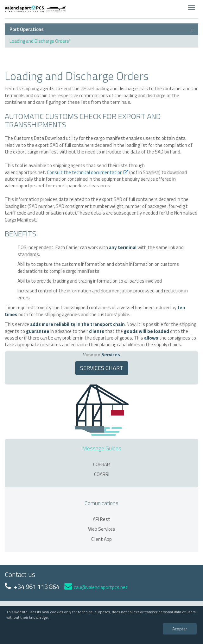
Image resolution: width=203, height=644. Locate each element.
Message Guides (102, 448)
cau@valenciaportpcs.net (96, 587)
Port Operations (27, 29)
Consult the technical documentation (88, 172)
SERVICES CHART (102, 368)
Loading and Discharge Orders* (40, 41)
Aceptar (180, 629)
